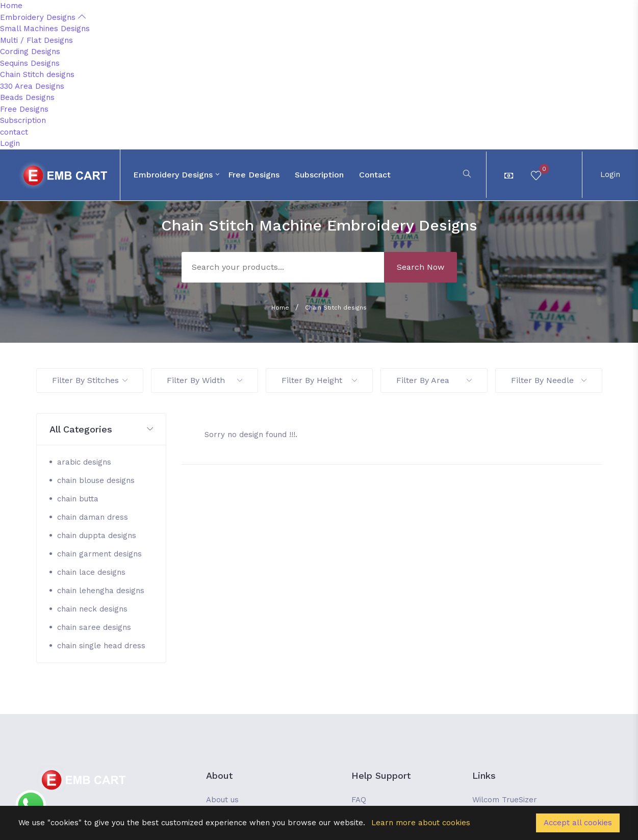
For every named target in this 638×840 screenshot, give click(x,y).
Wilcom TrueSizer (505, 800)
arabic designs (84, 462)
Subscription (23, 120)
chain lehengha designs (101, 591)
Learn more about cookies (421, 823)
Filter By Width (205, 380)
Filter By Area (434, 380)
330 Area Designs (32, 86)
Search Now (420, 267)
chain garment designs (99, 554)
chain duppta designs (97, 536)
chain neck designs (92, 609)
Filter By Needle (549, 380)
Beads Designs (27, 97)
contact (14, 132)
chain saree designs (94, 627)
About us (222, 800)
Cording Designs (30, 52)
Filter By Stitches (90, 380)
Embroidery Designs (43, 17)
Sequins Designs (30, 63)
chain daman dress (93, 517)
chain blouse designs (96, 480)
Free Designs (24, 109)
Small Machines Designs (45, 29)
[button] (101, 430)
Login (10, 143)
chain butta (78, 499)
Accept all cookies (578, 823)
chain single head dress (101, 646)
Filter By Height (319, 380)
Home (11, 6)
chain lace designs (91, 572)
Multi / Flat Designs (36, 40)
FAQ (359, 800)
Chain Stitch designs (37, 74)
